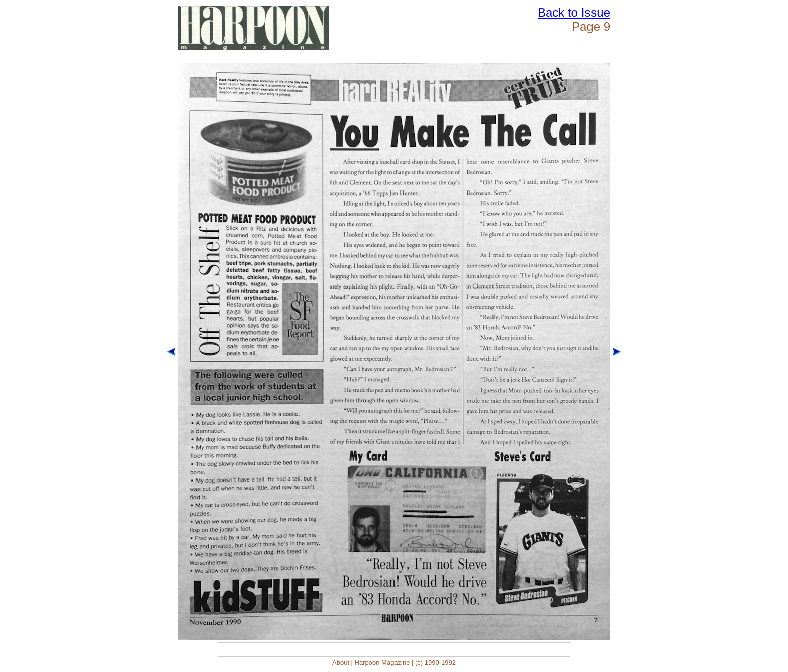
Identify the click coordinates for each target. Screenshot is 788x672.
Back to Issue (574, 12)
